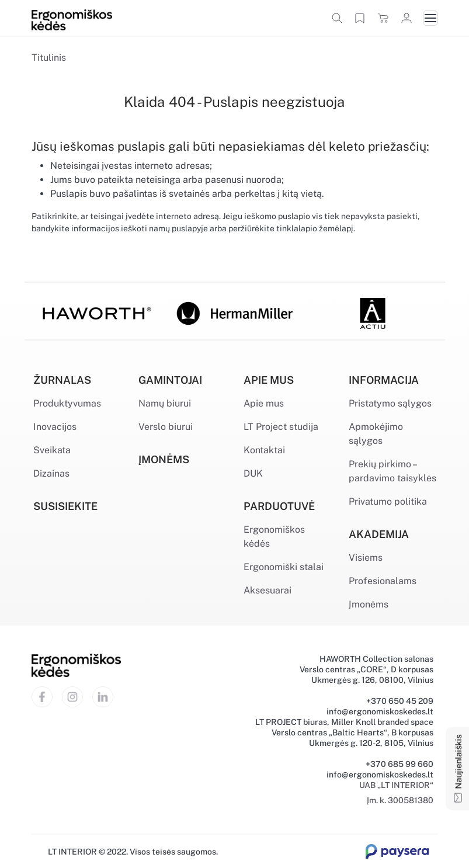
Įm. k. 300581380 (400, 800)
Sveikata (52, 450)
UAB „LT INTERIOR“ (396, 785)
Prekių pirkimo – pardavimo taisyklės (392, 471)
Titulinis (49, 58)
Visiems (366, 558)
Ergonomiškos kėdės (274, 537)
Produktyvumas (67, 403)
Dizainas (51, 473)
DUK (253, 473)
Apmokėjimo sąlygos (376, 434)
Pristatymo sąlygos (390, 403)
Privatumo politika (388, 501)
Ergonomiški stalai (284, 567)
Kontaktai (264, 450)
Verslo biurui (166, 427)
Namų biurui (165, 403)
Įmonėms (369, 604)
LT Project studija (281, 427)
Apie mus (264, 403)
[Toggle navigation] (430, 18)
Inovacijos (55, 427)
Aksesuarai (267, 590)
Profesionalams (383, 581)
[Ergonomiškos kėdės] (72, 19)
